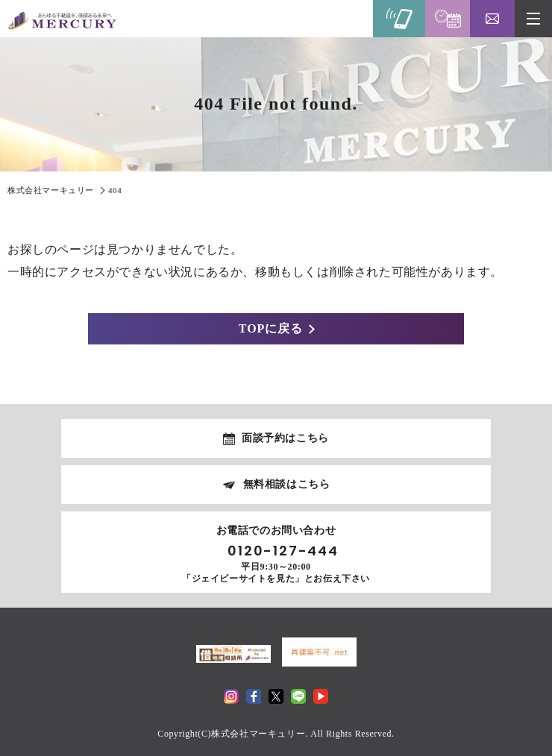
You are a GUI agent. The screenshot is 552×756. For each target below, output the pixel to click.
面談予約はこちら (285, 438)
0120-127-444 (283, 551)
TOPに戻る (271, 328)
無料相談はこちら (287, 484)
